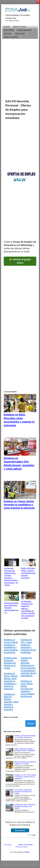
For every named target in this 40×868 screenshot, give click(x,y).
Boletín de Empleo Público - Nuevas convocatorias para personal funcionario (28, 573)
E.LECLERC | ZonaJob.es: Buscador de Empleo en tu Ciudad (23, 792)
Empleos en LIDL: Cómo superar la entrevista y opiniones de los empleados (25, 777)
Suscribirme (8, 34)
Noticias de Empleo (20, 27)
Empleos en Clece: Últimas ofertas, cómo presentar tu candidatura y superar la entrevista (11, 681)
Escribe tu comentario (11, 37)
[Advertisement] (20, 66)
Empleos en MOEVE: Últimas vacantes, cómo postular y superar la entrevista (11, 702)
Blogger (27, 852)
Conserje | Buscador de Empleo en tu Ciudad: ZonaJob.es (25, 737)
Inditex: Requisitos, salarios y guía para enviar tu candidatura (25, 750)
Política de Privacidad (25, 845)
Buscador (7, 27)
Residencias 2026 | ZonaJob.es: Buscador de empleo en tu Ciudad (25, 806)
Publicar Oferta (20, 34)
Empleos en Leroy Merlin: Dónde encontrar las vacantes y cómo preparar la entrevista (28, 689)
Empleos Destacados (24, 30)
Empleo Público (9, 30)
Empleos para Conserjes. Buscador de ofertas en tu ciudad (10, 663)
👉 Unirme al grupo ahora (20, 261)
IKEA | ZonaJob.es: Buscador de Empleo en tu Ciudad (25, 763)
